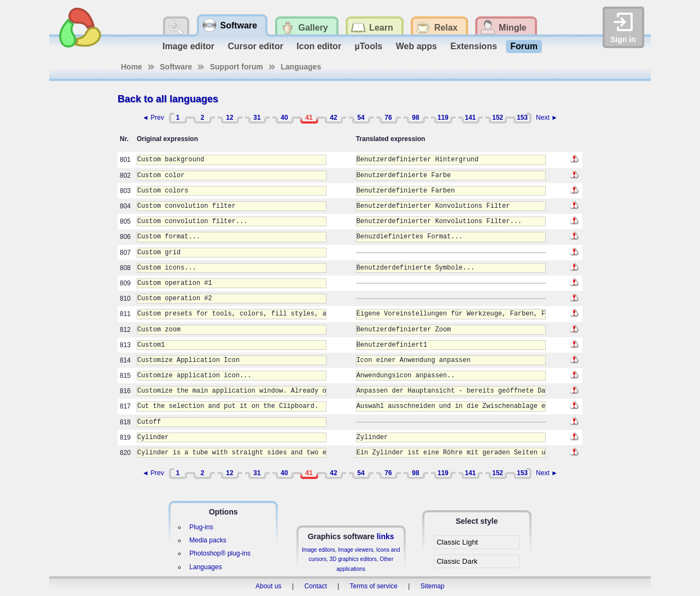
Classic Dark (457, 561)
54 (361, 118)
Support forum (237, 67)
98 (415, 118)
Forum (524, 46)
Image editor (188, 46)
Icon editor (319, 46)
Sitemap (433, 586)
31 (257, 118)
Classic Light (457, 542)
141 (470, 118)
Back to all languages (168, 99)
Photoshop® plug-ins (220, 553)
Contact (315, 586)
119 (443, 118)
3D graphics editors (353, 559)
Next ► (547, 118)
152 (498, 118)
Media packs (208, 540)
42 (333, 118)
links (386, 536)
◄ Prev (153, 118)
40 (284, 118)
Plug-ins (201, 527)
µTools (369, 46)
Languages (301, 67)
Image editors (319, 550)
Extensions (473, 46)
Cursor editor (256, 46)
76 (388, 118)
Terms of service (374, 586)
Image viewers (355, 550)
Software (176, 67)
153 (522, 118)
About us (268, 586)
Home (132, 67)
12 (229, 118)
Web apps (416, 46)
